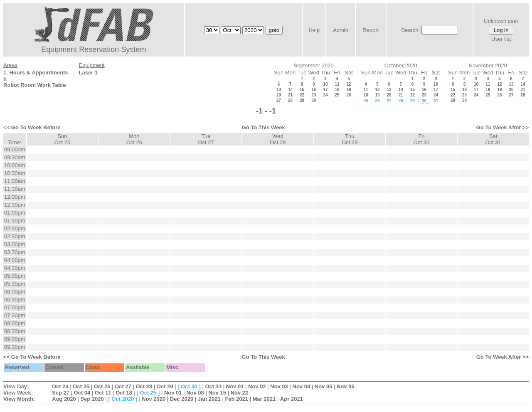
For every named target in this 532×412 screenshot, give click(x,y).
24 (325, 95)
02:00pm (15, 228)
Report (371, 30)
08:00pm (15, 323)
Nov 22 (240, 393)
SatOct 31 (493, 139)
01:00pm (15, 213)
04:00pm (15, 260)
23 (314, 95)
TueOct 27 (206, 139)
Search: (410, 30)
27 (279, 100)
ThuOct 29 (350, 139)
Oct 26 (102, 386)
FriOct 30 (421, 139)
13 (279, 90)
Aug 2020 (64, 399)
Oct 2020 (123, 399)
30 (314, 100)
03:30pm (15, 252)
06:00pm (15, 292)
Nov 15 (217, 393)
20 (279, 95)
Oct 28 (144, 386)
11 (337, 84)
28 (290, 100)
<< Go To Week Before (32, 127)
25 (337, 95)
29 (302, 100)
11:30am (15, 189)
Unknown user (501, 21)
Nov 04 (302, 386)
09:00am (15, 149)
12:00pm (15, 197)
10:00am (15, 165)
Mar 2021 (264, 399)
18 (337, 90)
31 (436, 101)
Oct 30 (189, 386)
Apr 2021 (292, 399)
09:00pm (15, 339)
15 (302, 90)
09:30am (15, 157)
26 (349, 95)
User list (501, 39)
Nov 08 (195, 393)
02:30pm (15, 236)
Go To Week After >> (502, 127)
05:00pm (15, 276)
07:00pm (15, 307)
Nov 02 (257, 386)
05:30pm (15, 284)
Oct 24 (60, 386)
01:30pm (15, 221)
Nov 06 (346, 386)
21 (290, 95)
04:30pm (15, 268)
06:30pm (15, 300)
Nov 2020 (154, 399)
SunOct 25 (62, 139)
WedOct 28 (278, 139)
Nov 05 (324, 386)
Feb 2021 (236, 399)
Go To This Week (264, 127)
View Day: (16, 386)
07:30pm (15, 315)
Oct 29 (165, 386)
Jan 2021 (209, 399)
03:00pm (15, 244)
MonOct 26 (134, 139)
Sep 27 (61, 393)
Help (314, 30)
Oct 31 (213, 386)
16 (314, 90)
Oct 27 (123, 386)
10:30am (15, 173)
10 (325, 84)
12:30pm (15, 205)
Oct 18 (124, 393)
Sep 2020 (92, 399)
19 (349, 90)
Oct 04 (82, 393)
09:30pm (15, 347)
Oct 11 (103, 393)
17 (325, 90)
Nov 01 (235, 386)
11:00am (15, 181)
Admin (341, 30)
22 (302, 95)
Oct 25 (81, 386)
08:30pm (15, 331)
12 (349, 84)
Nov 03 (279, 386)
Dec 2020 (182, 399)
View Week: (18, 393)
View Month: (19, 399)
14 (290, 90)
